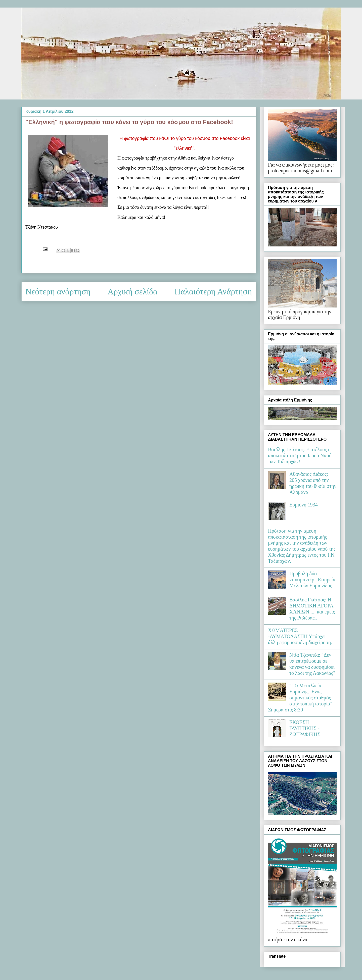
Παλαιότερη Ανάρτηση (213, 292)
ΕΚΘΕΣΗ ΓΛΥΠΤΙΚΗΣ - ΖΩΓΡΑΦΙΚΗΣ (305, 728)
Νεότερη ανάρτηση (58, 292)
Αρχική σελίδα (133, 292)
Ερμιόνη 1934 (304, 505)
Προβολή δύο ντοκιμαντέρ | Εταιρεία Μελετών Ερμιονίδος (312, 580)
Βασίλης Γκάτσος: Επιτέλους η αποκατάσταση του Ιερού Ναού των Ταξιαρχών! (300, 455)
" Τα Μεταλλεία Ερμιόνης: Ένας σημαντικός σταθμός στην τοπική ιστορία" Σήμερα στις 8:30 (300, 698)
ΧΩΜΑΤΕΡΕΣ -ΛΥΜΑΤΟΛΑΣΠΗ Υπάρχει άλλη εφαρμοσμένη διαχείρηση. (300, 636)
